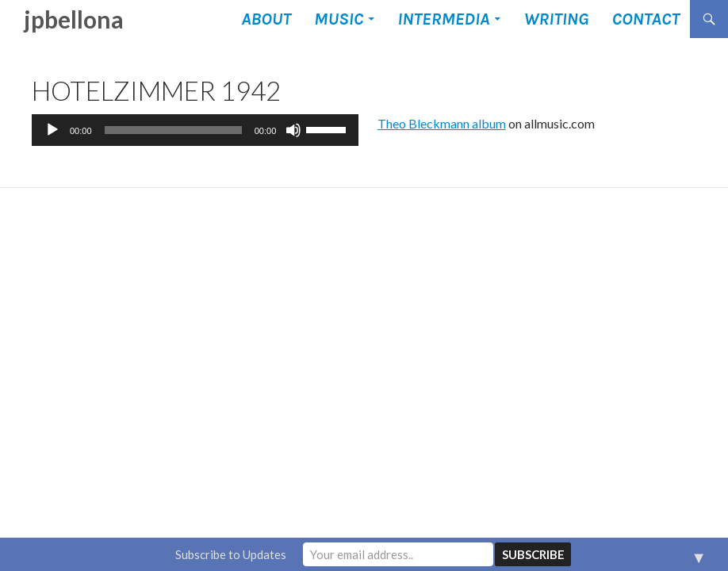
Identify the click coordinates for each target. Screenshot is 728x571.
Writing (556, 19)
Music (339, 19)
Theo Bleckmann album (442, 123)
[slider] (173, 130)
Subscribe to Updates (231, 554)
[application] (195, 130)
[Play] (52, 130)
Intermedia (443, 19)
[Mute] (293, 130)
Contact (646, 19)
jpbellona (74, 19)
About (266, 19)
